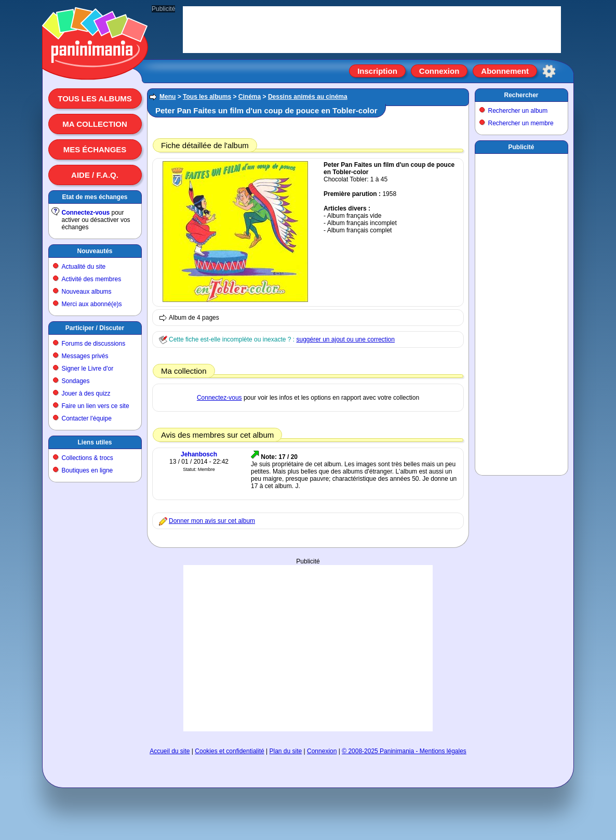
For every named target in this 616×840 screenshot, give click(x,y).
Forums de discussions (94, 344)
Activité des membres (92, 279)
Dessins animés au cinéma (308, 97)
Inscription (377, 71)
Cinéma (250, 97)
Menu (168, 97)
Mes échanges (95, 149)
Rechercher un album (518, 111)
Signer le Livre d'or (88, 369)
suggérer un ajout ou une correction (345, 339)
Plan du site (286, 751)
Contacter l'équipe (87, 418)
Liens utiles (95, 442)
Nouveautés (95, 251)
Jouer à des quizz (86, 393)
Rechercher (521, 95)
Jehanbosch (199, 454)
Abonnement (505, 71)
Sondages (76, 381)
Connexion (439, 71)
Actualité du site (84, 267)
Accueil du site (170, 751)
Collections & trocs (88, 458)
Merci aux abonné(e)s (92, 304)
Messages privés (85, 356)
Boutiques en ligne (88, 470)
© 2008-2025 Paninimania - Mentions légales (404, 751)
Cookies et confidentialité (229, 751)
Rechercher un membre (521, 123)
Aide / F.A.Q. (95, 175)
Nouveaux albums (87, 292)
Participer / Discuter (95, 328)
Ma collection (95, 124)
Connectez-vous (86, 213)
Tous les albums (95, 99)
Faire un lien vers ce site (96, 406)
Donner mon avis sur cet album (212, 521)
